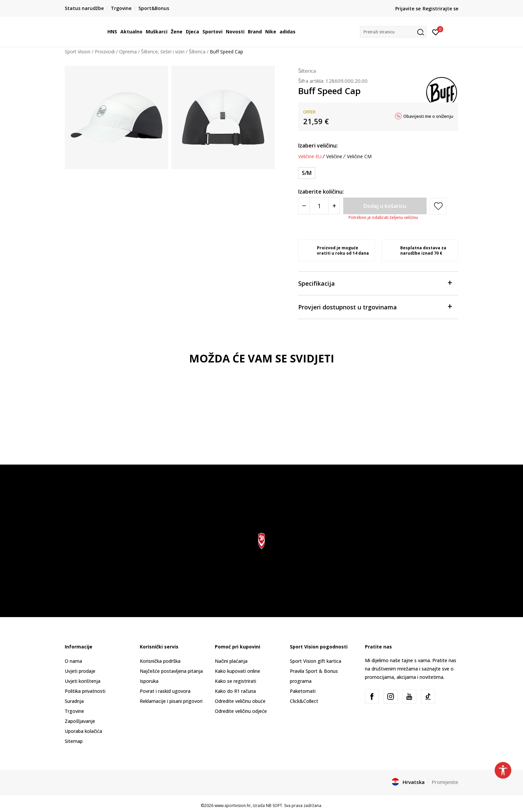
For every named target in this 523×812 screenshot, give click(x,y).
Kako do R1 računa (235, 691)
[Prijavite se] (436, 32)
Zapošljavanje (80, 721)
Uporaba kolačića (83, 731)
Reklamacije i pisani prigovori (171, 701)
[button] (393, 32)
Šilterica (197, 52)
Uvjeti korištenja (83, 681)
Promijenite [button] (445, 782)
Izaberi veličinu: (318, 146)
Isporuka (149, 681)
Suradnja (74, 701)
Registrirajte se (440, 9)
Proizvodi (105, 52)
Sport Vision (78, 52)
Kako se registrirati (235, 681)
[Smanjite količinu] (304, 206)
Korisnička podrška (160, 661)
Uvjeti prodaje (80, 671)
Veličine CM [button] (359, 157)
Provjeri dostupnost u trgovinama (375, 307)
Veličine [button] (334, 157)
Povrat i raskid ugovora (165, 691)
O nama (73, 661)
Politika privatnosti (85, 691)
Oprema (128, 52)
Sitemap (74, 741)
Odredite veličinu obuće (240, 701)
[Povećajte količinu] (334, 206)
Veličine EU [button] (310, 157)
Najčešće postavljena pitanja (171, 671)
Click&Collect (304, 701)
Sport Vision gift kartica (316, 661)
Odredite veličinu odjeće (241, 711)
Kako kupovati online (237, 671)
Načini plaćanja (231, 661)
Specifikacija (375, 283)
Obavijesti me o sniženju (428, 116)
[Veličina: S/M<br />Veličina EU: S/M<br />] (307, 173)
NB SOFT (274, 805)
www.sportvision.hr (233, 805)
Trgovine (74, 711)
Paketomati (303, 691)
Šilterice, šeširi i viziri (163, 52)
